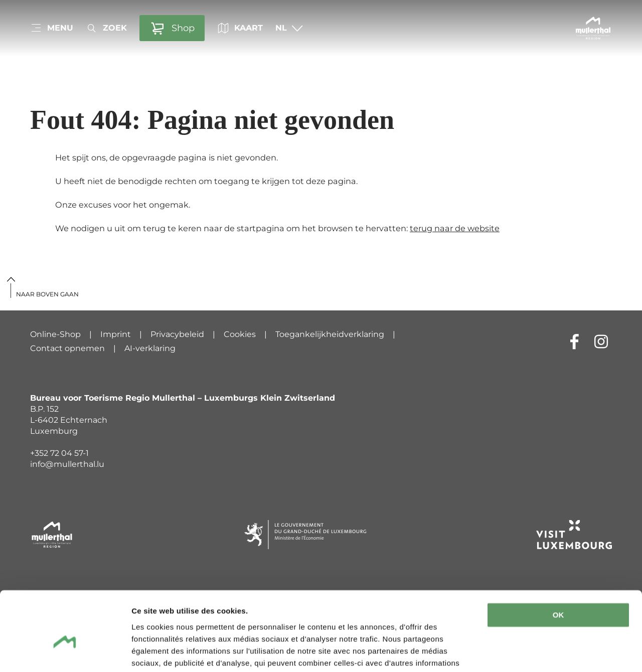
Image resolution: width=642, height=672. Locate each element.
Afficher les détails (165, 652)
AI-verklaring (150, 348)
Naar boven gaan (47, 294)
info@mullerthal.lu (67, 464)
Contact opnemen (67, 348)
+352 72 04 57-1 (59, 453)
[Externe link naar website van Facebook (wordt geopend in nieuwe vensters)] (575, 341)
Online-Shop (55, 334)
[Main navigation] (52, 28)
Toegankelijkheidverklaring (330, 334)
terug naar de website (455, 228)
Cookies (240, 334)
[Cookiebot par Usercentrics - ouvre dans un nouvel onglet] (65, 652)
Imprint (116, 334)
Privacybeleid (177, 334)
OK (558, 565)
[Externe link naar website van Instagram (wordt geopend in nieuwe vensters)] (601, 341)
